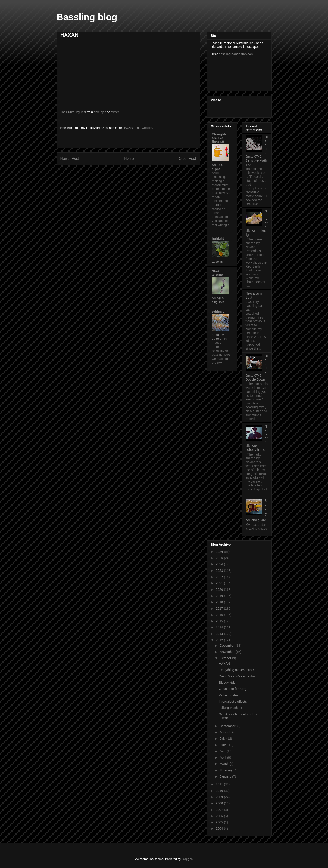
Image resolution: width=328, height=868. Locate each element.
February (227, 770)
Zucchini (218, 262)
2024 (220, 564)
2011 (220, 784)
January (226, 776)
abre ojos (100, 112)
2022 (220, 577)
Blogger (187, 859)
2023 (220, 571)
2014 (220, 627)
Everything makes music (236, 670)
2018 (220, 602)
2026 (220, 552)
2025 (220, 558)
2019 (220, 596)
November (228, 652)
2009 (220, 797)
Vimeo (115, 112)
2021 (220, 583)
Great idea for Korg (233, 689)
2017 (220, 609)
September (228, 726)
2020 (220, 590)
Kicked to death (230, 695)
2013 (220, 634)
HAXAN (224, 664)
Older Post (187, 159)
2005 (220, 822)
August (225, 732)
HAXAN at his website (137, 128)
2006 (220, 816)
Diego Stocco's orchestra (237, 676)
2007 (220, 810)
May (223, 751)
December (228, 646)
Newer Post (70, 159)
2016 (220, 615)
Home (129, 159)
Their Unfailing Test (73, 112)
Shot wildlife (217, 273)
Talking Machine (230, 708)
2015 (220, 621)
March (225, 764)
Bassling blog (87, 17)
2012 (220, 640)
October (226, 658)
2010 (220, 791)
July (223, 739)
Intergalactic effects (233, 702)
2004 (220, 828)
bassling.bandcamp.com (236, 54)
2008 (220, 803)
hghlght (218, 238)
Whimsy (218, 312)
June (224, 745)
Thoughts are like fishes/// (219, 138)
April (223, 757)
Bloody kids (227, 683)
